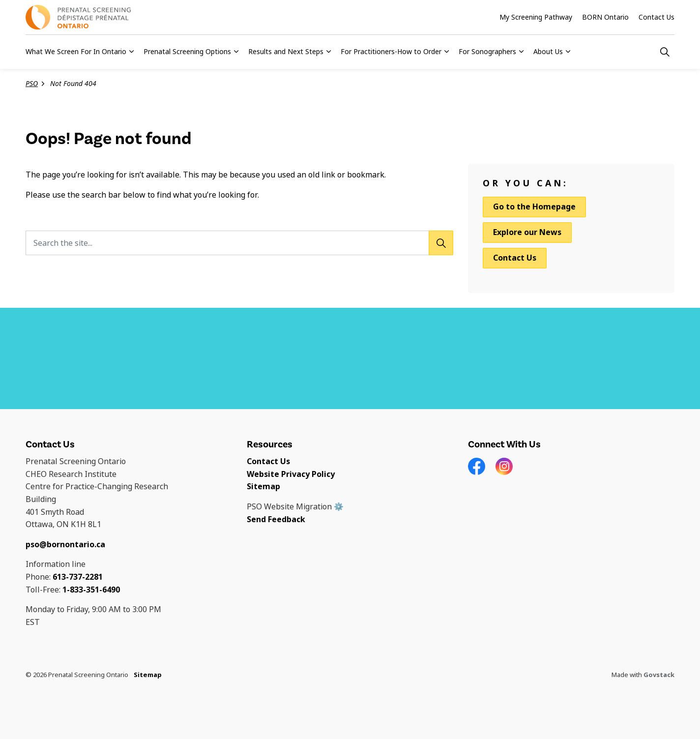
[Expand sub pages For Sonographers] (521, 52)
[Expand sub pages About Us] (568, 52)
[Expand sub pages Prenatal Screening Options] (236, 52)
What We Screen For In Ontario (76, 52)
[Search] (441, 243)
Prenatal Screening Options (187, 52)
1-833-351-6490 (91, 590)
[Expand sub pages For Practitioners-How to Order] (446, 52)
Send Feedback (276, 519)
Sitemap (263, 487)
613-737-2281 (78, 577)
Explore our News (527, 232)
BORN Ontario (605, 17)
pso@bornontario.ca (65, 545)
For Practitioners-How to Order (391, 52)
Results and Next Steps (286, 52)
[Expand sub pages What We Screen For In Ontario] (131, 52)
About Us (548, 52)
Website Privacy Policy (291, 474)
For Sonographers (487, 52)
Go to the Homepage (534, 207)
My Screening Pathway (536, 17)
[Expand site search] (665, 52)
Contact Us (656, 17)
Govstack (659, 675)
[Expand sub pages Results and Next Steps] (328, 52)
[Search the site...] (239, 243)
